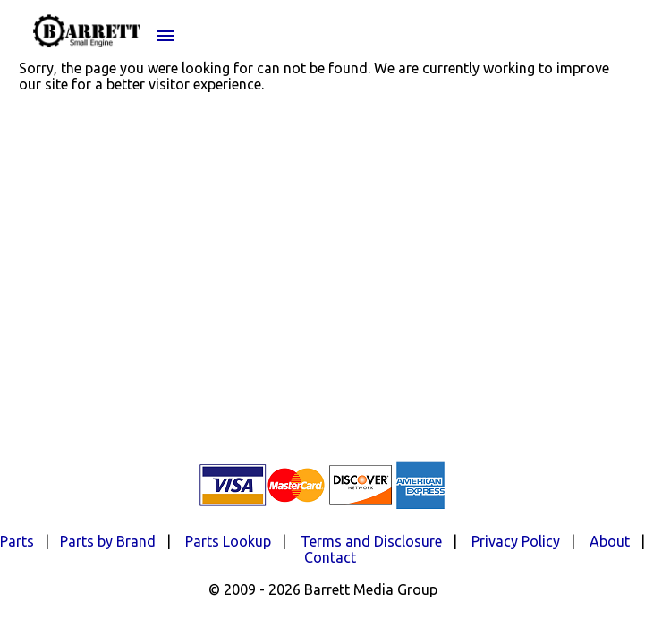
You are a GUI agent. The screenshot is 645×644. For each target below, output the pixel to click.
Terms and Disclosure (371, 541)
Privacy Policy (516, 541)
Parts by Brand (108, 541)
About (610, 541)
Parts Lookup (228, 541)
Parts (17, 541)
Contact (330, 557)
